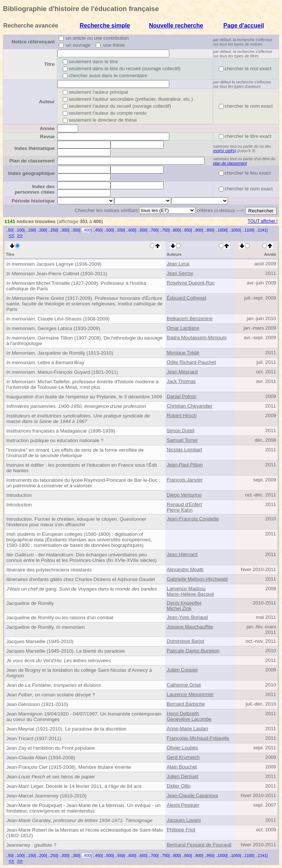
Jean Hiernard (182, 554)
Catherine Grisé (184, 685)
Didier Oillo (179, 786)
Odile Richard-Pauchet (191, 362)
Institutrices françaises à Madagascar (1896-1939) (61, 431)
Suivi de (82, 589)
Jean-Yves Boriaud (187, 617)
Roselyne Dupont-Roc (191, 283)
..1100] (248, 230)
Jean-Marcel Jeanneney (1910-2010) (46, 796)
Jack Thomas (181, 381)
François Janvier (185, 480)
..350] (75, 230)
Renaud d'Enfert (184, 504)
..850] (187, 230)
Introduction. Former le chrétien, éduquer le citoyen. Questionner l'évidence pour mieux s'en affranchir (76, 522)
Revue (47, 137)
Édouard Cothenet (187, 298)
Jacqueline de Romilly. (46, 627)
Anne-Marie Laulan (187, 729)
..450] (98, 230)
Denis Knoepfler (184, 603)
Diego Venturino (184, 495)
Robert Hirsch (182, 415)
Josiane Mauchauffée (190, 627)
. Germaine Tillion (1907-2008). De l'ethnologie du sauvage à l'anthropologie (84, 341)
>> (20, 235)
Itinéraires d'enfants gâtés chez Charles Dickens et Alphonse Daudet (81, 579)
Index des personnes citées (35, 189)
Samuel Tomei (182, 440)
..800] (176, 230)
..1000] (222, 230)
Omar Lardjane (183, 328)
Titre (49, 64)
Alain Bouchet (182, 767)
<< (11, 235)
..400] (87, 230)
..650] (143, 230)
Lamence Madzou (186, 589)
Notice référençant (33, 42)
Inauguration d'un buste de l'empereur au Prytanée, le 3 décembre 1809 (84, 397)
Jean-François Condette (193, 519)
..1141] (262, 230)
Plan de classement (32, 161)
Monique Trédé (183, 353)
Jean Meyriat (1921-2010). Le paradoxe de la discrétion (66, 729)
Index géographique (31, 173)
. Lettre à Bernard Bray (45, 363)
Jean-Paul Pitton (185, 465)
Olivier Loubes (182, 748)
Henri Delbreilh (183, 713)
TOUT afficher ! (263, 221)
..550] (120, 230)
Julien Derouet (182, 776)
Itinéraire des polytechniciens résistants (49, 570)
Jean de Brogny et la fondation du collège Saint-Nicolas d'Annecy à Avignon (79, 673)
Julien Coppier (182, 670)
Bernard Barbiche (186, 704)
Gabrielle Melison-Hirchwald (197, 579)
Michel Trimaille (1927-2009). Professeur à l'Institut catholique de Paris (76, 286)
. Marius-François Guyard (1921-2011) (62, 372)
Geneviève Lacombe (189, 719)
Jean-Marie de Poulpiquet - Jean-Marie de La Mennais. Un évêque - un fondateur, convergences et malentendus (83, 808)
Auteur (47, 102)
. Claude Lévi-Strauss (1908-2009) (58, 319)
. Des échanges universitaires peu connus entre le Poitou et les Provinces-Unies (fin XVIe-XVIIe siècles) (82, 557)
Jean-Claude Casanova (192, 795)
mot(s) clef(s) (224, 151)
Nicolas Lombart (184, 450)
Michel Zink (179, 608)
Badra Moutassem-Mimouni (197, 338)
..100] (20, 230)
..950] (209, 230)
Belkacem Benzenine (190, 318)
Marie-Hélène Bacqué (190, 594)
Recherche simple (105, 26)
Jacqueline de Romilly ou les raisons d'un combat (60, 618)
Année (47, 128)
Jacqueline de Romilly (30, 603)
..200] (42, 230)
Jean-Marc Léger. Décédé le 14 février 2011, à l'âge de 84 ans (74, 786)
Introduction (19, 495)
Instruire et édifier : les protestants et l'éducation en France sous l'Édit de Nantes (82, 468)
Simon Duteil (181, 431)
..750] (165, 230)
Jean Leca (178, 264)
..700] (154, 230)
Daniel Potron (182, 396)
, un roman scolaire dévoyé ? (51, 695)
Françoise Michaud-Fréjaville (198, 738)
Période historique (33, 201)
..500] (109, 230)
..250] (53, 230)
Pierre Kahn (180, 510)
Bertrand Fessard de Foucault (199, 845)
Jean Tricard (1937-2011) (34, 738)
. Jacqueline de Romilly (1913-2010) (60, 353)
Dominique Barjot (185, 641)
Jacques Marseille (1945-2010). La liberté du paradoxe (66, 651)
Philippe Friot (181, 830)
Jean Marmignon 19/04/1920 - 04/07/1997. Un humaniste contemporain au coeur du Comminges (84, 717)
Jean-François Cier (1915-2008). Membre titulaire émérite (69, 767)
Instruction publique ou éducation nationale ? (55, 440)
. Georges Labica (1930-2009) (53, 328)
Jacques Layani (184, 820)
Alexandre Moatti (185, 569)
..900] (198, 230)
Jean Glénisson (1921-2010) (37, 704)
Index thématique (35, 148)
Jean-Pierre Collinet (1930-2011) (57, 274)
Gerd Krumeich (183, 757)
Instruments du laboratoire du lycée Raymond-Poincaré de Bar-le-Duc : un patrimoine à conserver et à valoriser (83, 483)
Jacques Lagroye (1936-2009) (54, 264)
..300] (64, 230)
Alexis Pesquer (183, 805)
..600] (131, 230)
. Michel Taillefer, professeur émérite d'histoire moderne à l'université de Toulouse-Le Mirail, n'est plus (82, 384)
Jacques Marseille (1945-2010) (40, 641)
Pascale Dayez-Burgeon (193, 651)
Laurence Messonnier (190, 694)
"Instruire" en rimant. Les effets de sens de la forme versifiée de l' (75, 453)
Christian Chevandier (189, 406)
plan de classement (230, 163)
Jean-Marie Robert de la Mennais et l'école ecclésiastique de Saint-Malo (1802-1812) (84, 833)
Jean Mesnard (182, 372)
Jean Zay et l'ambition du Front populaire (50, 748)
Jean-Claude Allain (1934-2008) (41, 758)
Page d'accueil (244, 26)
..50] (10, 230)
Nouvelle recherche (176, 26)
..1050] (235, 230)
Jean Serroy (180, 273)
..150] (31, 230)
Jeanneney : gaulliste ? (31, 845)
